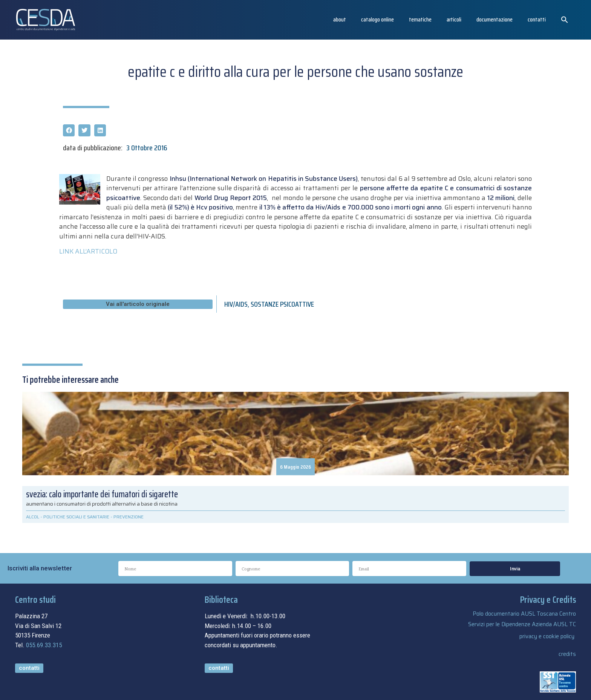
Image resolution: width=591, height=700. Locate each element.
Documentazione (495, 19)
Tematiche (420, 19)
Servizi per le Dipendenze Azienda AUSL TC (522, 624)
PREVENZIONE (129, 517)
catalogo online (377, 19)
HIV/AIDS (236, 304)
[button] (565, 20)
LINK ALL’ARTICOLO (88, 251)
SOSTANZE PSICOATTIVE (282, 304)
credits (567, 654)
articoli (454, 19)
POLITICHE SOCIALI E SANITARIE (76, 517)
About (340, 19)
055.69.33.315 (44, 645)
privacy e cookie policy (547, 636)
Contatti (537, 19)
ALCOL (33, 517)
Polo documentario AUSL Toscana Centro (524, 614)
